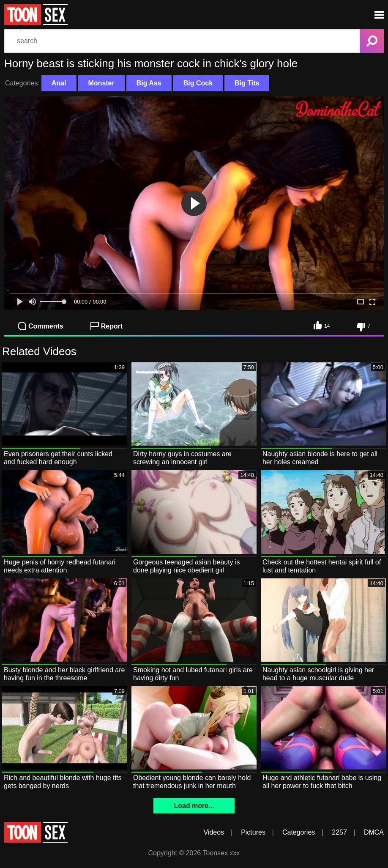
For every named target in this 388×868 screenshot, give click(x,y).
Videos (214, 832)
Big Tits (247, 83)
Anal (59, 83)
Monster (101, 83)
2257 (339, 832)
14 (322, 325)
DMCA (374, 832)
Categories (299, 832)
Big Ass (149, 83)
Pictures (253, 832)
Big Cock (198, 83)
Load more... (194, 806)
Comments (41, 326)
